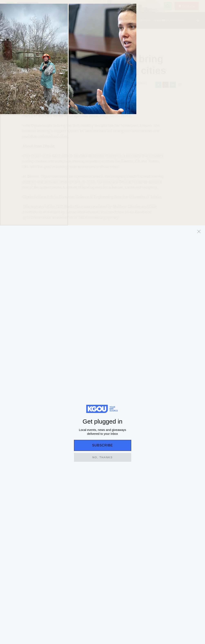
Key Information (83, 567)
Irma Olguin (32, 156)
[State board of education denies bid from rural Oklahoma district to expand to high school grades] (30, 463)
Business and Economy (121, 481)
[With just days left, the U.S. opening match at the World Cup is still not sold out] (175, 463)
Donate (188, 6)
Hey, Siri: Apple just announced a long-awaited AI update (126, 491)
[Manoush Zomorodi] (13, 282)
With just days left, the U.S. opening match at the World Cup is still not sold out (173, 496)
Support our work (169, 558)
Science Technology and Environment (35, 45)
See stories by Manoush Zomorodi (56, 297)
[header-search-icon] (168, 6)
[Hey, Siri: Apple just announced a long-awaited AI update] (127, 463)
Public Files (80, 576)
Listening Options (127, 567)
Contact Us (165, 567)
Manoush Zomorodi (36, 83)
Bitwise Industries (107, 156)
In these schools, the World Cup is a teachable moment (76, 463)
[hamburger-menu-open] (10, 6)
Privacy (120, 558)
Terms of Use (81, 558)
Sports (157, 481)
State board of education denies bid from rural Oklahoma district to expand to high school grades (30, 499)
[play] (11, 21)
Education (15, 481)
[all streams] (199, 20)
